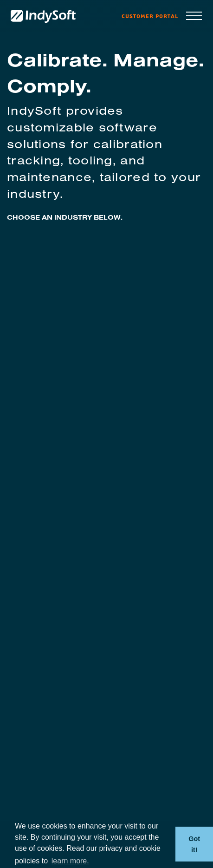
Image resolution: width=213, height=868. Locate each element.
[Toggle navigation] (194, 16)
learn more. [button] (70, 861)
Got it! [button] (194, 844)
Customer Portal (150, 16)
